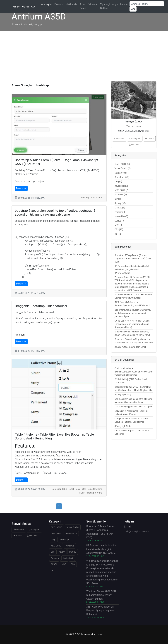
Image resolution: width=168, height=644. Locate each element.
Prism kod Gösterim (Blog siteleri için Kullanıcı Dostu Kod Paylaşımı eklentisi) (134, 341)
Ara (133, 9)
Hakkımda (72, 4)
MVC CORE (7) (122, 190)
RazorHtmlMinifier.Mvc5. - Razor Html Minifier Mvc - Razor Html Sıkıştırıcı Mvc (134, 389)
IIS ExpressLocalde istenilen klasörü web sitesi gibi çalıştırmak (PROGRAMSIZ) (132, 270)
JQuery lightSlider (123, 426)
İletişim (124, 4)
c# (52, 570)
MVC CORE (56, 546)
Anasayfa (47, 4)
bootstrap (85, 198)
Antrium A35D (39, 17)
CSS (73, 564)
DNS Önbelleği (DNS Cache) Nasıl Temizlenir (131, 381)
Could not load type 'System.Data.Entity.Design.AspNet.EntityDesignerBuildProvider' (134, 372)
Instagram (135, 139)
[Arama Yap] (147, 4)
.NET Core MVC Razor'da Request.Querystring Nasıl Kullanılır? (132, 304)
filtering (90, 493)
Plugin (82, 493)
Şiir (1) (118, 199)
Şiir (52, 552)
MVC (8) (119, 225)
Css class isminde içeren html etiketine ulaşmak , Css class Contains (133, 401)
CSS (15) (119, 229)
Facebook (119, 139)
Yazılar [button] (58, 4)
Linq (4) (118, 181)
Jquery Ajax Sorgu (123, 395)
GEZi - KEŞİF (56, 527)
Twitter (149, 139)
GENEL (54, 564)
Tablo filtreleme (95, 489)
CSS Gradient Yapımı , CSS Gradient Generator (132, 432)
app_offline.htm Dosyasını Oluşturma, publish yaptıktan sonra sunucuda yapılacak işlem (133, 313)
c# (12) (118, 234)
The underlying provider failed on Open (133, 407)
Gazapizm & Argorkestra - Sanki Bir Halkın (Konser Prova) (131, 413)
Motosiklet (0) (121, 216)
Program (55, 558)
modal (99, 198)
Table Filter (80, 489)
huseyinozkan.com (24, 6)
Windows (70, 546)
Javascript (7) (121, 186)
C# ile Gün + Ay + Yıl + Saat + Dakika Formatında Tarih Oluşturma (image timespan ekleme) (132, 324)
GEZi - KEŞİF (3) (122, 164)
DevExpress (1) (122, 173)
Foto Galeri (83, 6)
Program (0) (120, 212)
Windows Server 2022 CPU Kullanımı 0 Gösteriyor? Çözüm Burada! (133, 296)
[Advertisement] (84, 54)
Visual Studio (73, 527)
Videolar (93, 4)
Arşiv (115, 4)
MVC (64, 564)
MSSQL (73, 552)
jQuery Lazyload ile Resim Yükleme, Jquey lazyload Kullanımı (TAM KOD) (132, 333)
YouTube (134, 145)
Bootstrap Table (60, 489)
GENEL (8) (120, 221)
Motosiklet (68, 558)
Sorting (99, 493)
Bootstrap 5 (71, 533)
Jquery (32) (120, 203)
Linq (53, 540)
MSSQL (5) (120, 208)
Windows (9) (121, 195)
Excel (71, 489)
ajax (93, 198)
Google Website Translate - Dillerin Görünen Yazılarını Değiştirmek (131, 420)
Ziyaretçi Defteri (105, 6)
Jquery (61, 552)
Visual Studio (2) (123, 168)
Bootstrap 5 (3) (122, 177)
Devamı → (21, 188)
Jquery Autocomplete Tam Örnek (130, 347)
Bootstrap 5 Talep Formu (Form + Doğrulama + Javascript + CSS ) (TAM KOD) (133, 259)
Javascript (64, 540)
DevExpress (56, 533)
